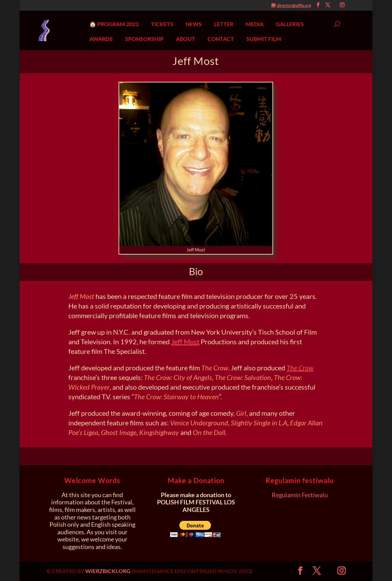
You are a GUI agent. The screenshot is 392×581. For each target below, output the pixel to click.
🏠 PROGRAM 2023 (114, 24)
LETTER (224, 24)
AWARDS (101, 39)
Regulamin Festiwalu (300, 495)
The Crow (300, 368)
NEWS (194, 24)
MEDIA (255, 24)
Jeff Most (185, 342)
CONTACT (221, 39)
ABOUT (186, 39)
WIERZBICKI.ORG (108, 571)
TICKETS (162, 24)
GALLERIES (290, 24)
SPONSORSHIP (144, 39)
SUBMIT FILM (264, 39)
